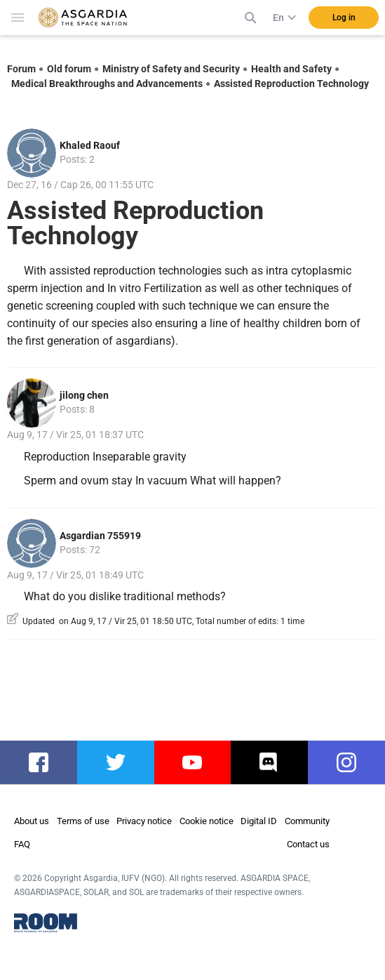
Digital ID (259, 821)
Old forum (69, 69)
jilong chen (84, 395)
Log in (344, 18)
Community (307, 821)
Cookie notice (207, 821)
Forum (21, 69)
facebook (46, 762)
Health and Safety (291, 69)
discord (270, 762)
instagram (353, 762)
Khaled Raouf (90, 145)
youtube (196, 762)
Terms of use (83, 821)
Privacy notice (144, 821)
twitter (115, 762)
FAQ (22, 844)
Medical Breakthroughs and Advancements (107, 84)
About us (32, 821)
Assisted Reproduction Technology (291, 84)
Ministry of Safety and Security (171, 69)
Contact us (308, 844)
